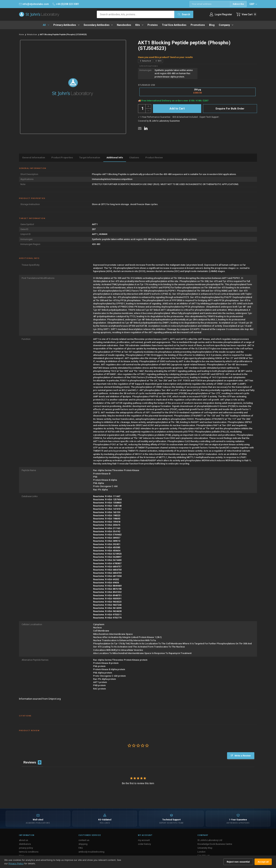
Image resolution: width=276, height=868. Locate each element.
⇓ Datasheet (145, 61)
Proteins (153, 25)
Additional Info (115, 158)
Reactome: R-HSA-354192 (107, 531)
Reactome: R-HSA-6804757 (107, 567)
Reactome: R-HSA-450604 (107, 551)
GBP (253, 4)
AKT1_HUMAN (100, 234)
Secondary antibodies (98, 25)
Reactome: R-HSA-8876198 (107, 589)
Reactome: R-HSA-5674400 (107, 560)
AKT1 (95, 224)
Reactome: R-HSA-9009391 (107, 599)
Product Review (154, 158)
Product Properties (62, 158)
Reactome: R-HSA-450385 (107, 547)
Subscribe (238, 4)
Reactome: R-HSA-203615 (107, 525)
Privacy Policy (16, 863)
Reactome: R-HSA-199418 (107, 522)
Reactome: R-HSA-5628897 (107, 557)
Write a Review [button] (243, 756)
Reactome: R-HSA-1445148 (107, 506)
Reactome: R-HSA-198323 (107, 515)
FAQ (81, 848)
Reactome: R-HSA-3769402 (107, 535)
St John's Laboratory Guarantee (164, 121)
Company (226, 25)
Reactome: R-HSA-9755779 (107, 618)
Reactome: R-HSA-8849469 (107, 586)
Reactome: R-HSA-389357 (107, 538)
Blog (212, 25)
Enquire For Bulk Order (230, 109)
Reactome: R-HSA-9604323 (107, 602)
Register (227, 14)
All (46, 25)
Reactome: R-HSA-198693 (107, 519)
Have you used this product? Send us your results (165, 57)
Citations (134, 158)
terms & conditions (29, 852)
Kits (139, 25)
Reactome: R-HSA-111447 (107, 496)
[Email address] (210, 4)
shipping (83, 844)
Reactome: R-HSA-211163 (107, 528)
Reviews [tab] (30, 762)
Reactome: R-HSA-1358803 (107, 503)
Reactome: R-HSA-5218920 (107, 554)
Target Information (90, 158)
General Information (34, 158)
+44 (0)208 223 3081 (66, 4)
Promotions (198, 25)
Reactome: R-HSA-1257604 (107, 499)
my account (144, 840)
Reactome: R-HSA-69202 (106, 579)
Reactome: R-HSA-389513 (107, 541)
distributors (25, 844)
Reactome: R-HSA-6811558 (107, 576)
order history (144, 844)
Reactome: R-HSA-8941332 (107, 592)
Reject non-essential (238, 862)
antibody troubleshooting (91, 852)
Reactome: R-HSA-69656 (106, 583)
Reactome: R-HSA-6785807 (107, 563)
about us (23, 840)
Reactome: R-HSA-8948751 (107, 595)
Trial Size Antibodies (174, 25)
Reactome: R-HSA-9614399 (107, 608)
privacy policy (26, 848)
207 (94, 229)
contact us (84, 840)
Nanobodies (124, 25)
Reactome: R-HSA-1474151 (107, 509)
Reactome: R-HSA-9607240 (107, 605)
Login (218, 14)
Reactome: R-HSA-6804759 (107, 573)
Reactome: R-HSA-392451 (107, 544)
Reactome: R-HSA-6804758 (107, 570)
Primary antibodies (66, 25)
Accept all (263, 862)
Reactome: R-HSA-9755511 (107, 615)
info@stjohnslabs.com (34, 4)
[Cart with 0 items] (247, 14)
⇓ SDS (158, 61)
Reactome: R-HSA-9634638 (107, 611)
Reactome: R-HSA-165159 (107, 512)
